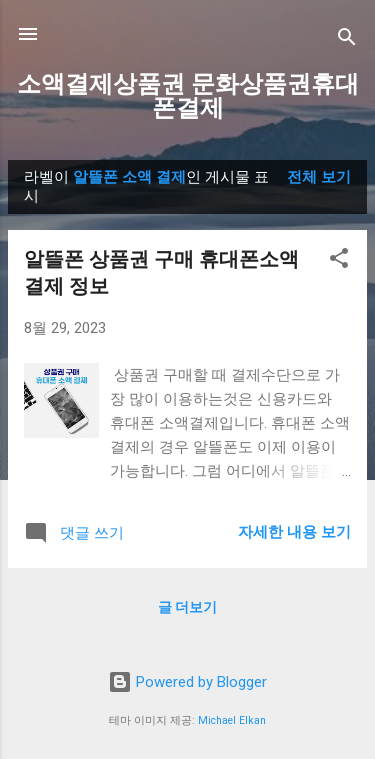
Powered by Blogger (187, 682)
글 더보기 (187, 607)
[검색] (347, 40)
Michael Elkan (232, 720)
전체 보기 (319, 177)
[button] (339, 261)
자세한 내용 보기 (294, 532)
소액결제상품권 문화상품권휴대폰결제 (188, 96)
